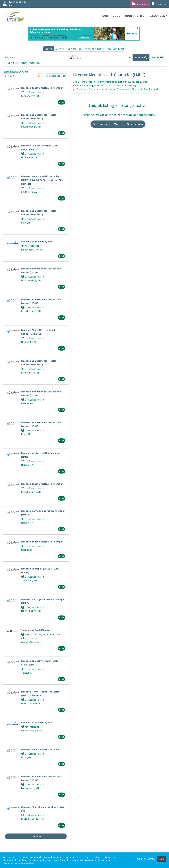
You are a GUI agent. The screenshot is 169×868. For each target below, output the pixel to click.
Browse (60, 49)
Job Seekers (140, 4)
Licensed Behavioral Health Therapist (42, 88)
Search (48, 49)
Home (105, 16)
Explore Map (74, 49)
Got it (161, 859)
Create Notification (56, 76)
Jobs (117, 16)
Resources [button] (157, 16)
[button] (157, 57)
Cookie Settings (146, 859)
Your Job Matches (95, 49)
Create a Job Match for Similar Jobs (118, 124)
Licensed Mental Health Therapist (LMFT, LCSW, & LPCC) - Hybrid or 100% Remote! (42, 180)
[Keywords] (36, 57)
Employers (159, 4)
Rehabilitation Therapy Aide (37, 241)
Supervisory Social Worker (36, 630)
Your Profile (135, 16)
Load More (36, 836)
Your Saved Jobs (116, 49)
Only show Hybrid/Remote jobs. (24, 63)
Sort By (9, 76)
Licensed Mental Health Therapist (40, 749)
